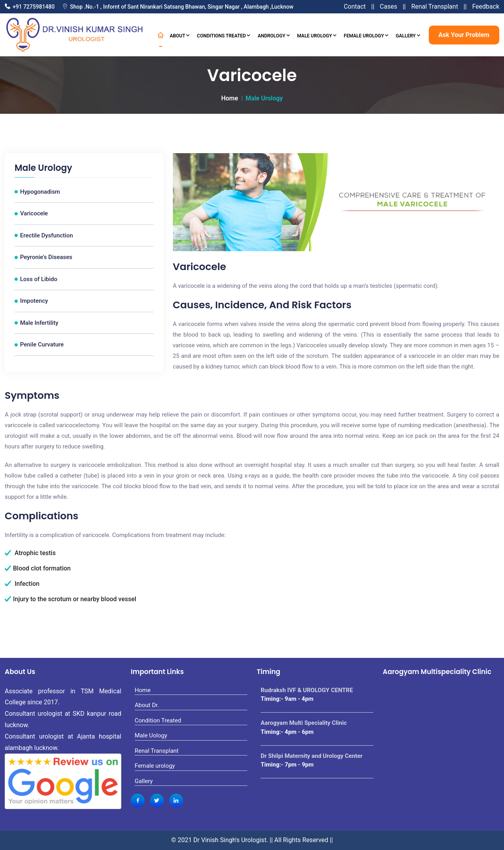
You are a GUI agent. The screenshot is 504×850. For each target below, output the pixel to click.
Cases (389, 6)
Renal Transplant (435, 6)
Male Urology (317, 35)
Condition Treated (158, 720)
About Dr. (147, 705)
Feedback (486, 6)
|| (373, 6)
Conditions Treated (223, 35)
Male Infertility (39, 323)
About (180, 35)
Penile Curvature (42, 344)
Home (230, 98)
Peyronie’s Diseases (46, 257)
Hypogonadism (40, 192)
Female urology (155, 766)
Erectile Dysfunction (46, 235)
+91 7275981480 (34, 7)
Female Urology (366, 35)
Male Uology (151, 735)
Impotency (34, 301)
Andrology (273, 35)
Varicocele (34, 213)
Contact (355, 6)
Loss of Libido (39, 279)
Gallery (408, 35)
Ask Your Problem (464, 35)
